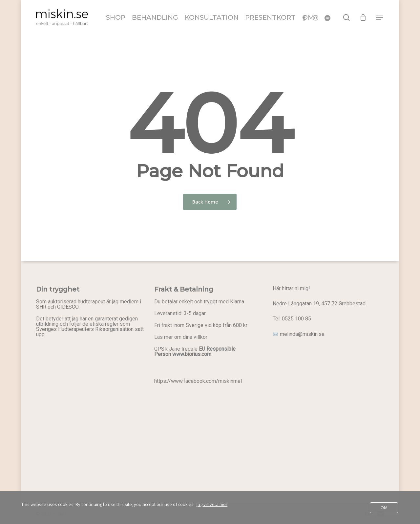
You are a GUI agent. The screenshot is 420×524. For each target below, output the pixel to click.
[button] (380, 18)
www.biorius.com (192, 354)
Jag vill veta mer (212, 504)
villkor (200, 337)
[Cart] (363, 17)
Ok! (384, 508)
